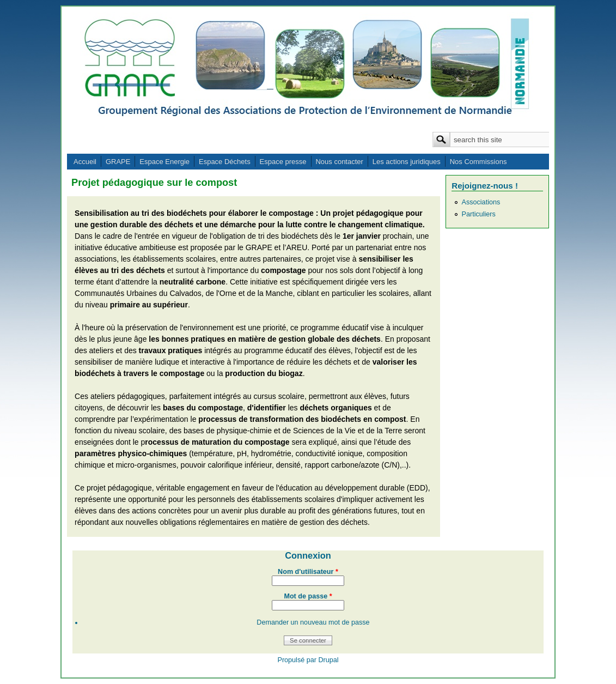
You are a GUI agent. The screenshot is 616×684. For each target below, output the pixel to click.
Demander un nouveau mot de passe (313, 622)
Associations (481, 202)
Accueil (85, 162)
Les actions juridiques (407, 162)
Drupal (328, 660)
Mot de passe (308, 596)
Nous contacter (339, 162)
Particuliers (479, 214)
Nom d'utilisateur (308, 572)
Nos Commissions (478, 162)
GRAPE (118, 162)
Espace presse (283, 162)
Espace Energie (164, 162)
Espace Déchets (225, 162)
